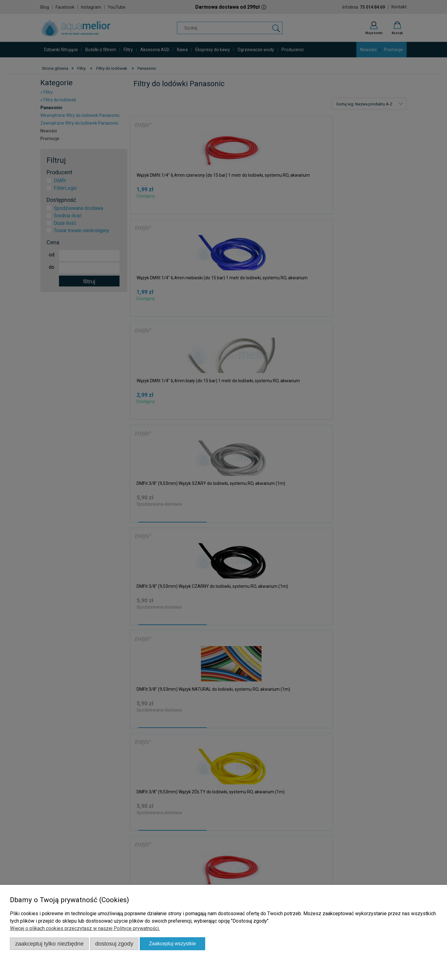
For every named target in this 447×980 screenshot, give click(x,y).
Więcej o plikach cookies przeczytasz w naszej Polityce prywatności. (85, 928)
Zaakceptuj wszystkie (172, 944)
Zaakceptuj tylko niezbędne (50, 944)
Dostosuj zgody (114, 944)
